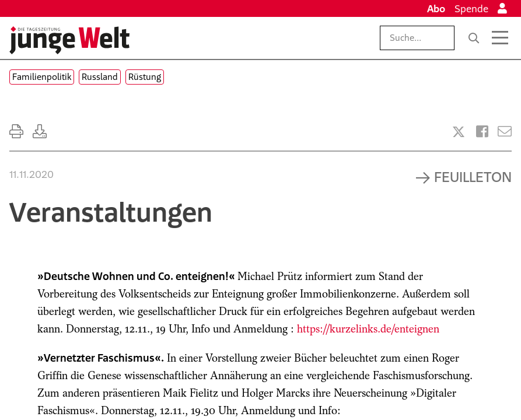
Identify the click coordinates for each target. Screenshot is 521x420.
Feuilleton (473, 177)
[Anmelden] (502, 9)
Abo (436, 9)
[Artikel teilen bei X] (459, 132)
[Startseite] (69, 40)
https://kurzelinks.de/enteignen (368, 329)
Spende (471, 9)
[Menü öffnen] (500, 38)
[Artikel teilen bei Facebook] (482, 132)
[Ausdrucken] (16, 132)
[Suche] (474, 38)
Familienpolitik (42, 77)
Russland (100, 77)
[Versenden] (505, 132)
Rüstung (145, 77)
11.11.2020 (32, 174)
